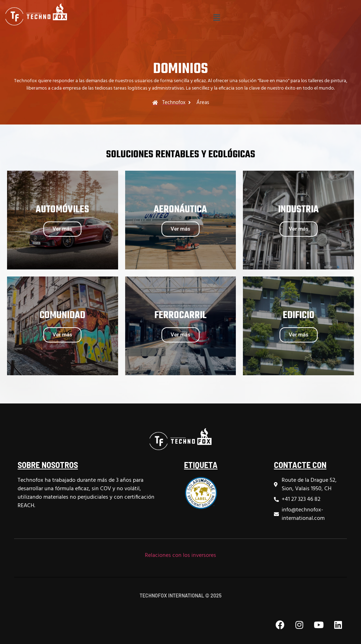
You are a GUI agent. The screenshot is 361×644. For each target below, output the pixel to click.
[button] (216, 18)
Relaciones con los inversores (180, 555)
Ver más (62, 229)
